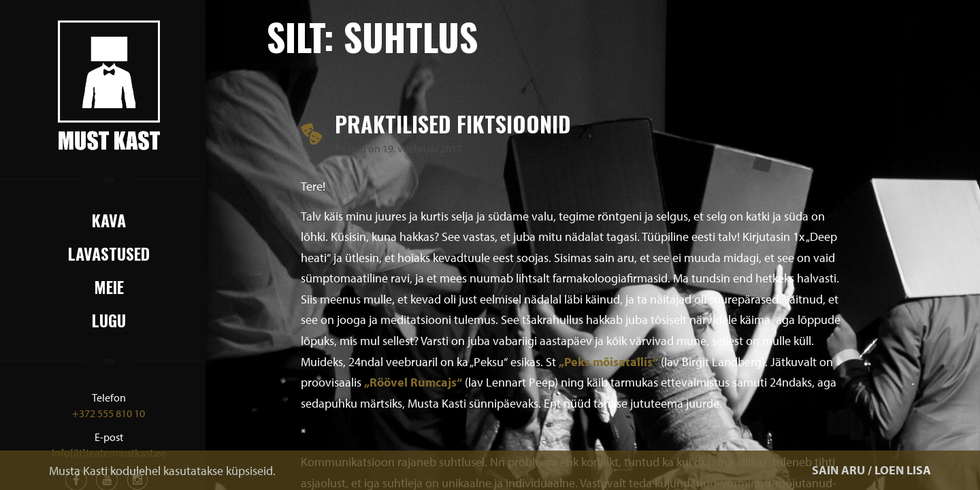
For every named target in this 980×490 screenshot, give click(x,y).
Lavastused (109, 253)
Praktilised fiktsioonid (453, 124)
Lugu (109, 320)
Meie (109, 287)
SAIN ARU (838, 470)
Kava (109, 220)
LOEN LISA (903, 470)
